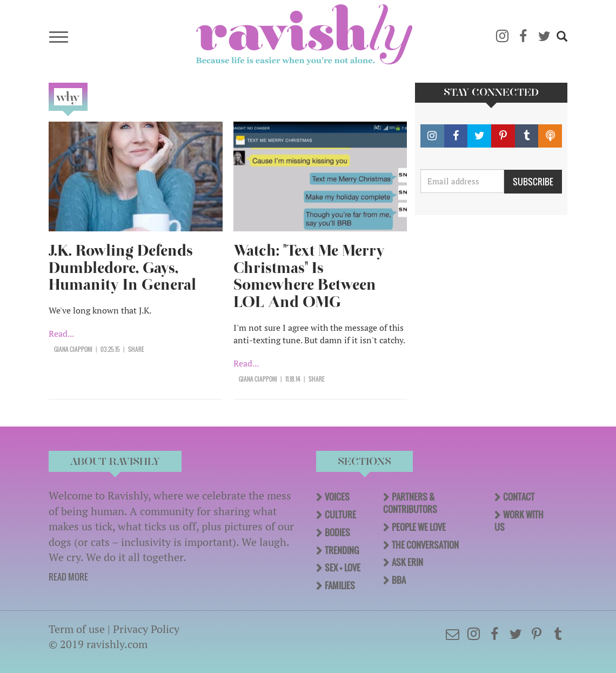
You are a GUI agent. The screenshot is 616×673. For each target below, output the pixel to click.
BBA (399, 580)
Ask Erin (407, 562)
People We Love (419, 527)
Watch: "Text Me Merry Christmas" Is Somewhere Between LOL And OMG (309, 276)
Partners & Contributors (410, 503)
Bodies (337, 532)
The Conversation (425, 545)
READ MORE (68, 577)
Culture (340, 515)
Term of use (77, 629)
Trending (342, 550)
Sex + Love (343, 568)
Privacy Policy (146, 629)
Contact (519, 497)
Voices (337, 497)
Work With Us (519, 521)
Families (340, 585)
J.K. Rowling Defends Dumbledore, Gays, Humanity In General (122, 268)
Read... (61, 334)
